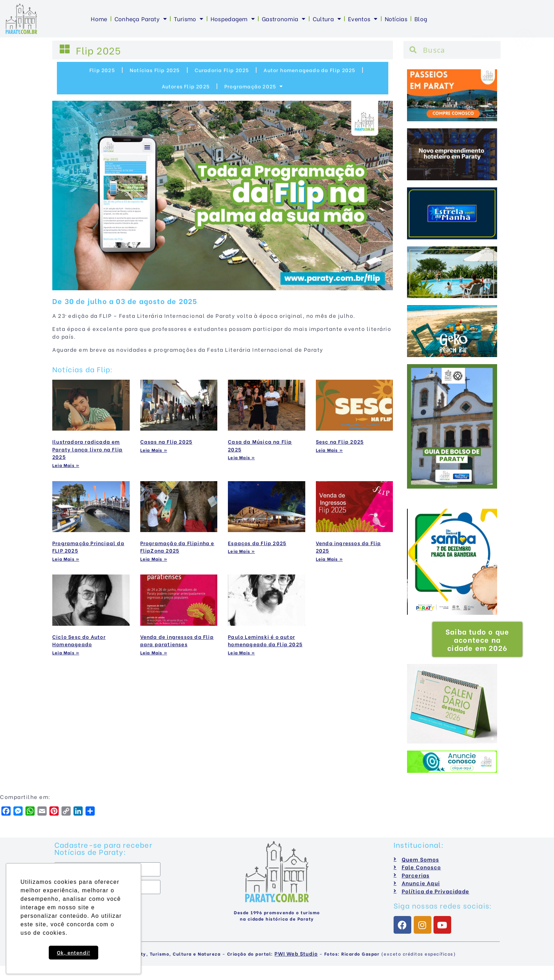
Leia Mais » (66, 465)
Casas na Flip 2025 (166, 441)
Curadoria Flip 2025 (222, 70)
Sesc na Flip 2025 (340, 441)
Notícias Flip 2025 (155, 70)
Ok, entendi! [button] (73, 952)
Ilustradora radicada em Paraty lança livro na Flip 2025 (87, 449)
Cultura (327, 19)
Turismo (188, 19)
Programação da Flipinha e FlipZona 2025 (177, 547)
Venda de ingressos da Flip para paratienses (177, 640)
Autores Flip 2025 (186, 86)
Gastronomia (284, 19)
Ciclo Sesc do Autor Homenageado (79, 640)
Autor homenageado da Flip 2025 (309, 70)
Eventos (363, 19)
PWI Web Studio (296, 953)
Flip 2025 (102, 70)
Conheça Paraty (141, 19)
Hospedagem (233, 19)
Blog (421, 19)
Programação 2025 (254, 86)
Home (99, 19)
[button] (415, 562)
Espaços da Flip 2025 (257, 543)
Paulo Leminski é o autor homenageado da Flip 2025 (265, 640)
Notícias (396, 19)
